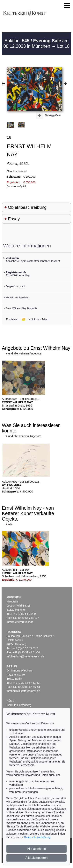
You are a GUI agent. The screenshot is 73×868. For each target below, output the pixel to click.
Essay (14, 219)
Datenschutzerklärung (37, 837)
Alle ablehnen (36, 849)
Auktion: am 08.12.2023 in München (36, 43)
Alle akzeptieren (37, 858)
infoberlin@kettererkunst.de (23, 691)
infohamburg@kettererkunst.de (26, 656)
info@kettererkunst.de (20, 622)
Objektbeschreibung (27, 207)
